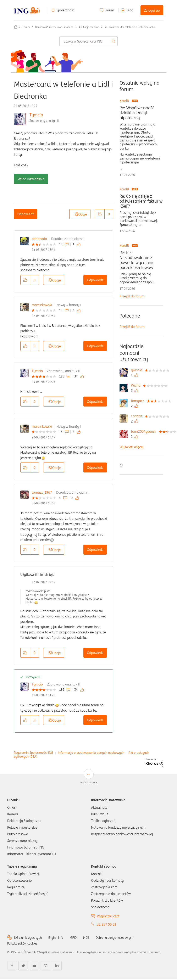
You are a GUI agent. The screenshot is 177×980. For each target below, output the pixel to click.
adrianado (39, 239)
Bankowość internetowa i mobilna (54, 27)
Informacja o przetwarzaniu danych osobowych (91, 753)
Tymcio (36, 115)
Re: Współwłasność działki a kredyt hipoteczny (137, 113)
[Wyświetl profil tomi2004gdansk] (145, 431)
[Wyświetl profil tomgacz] (139, 401)
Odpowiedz (26, 214)
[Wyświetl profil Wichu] (137, 385)
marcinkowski (42, 305)
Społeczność (65, 10)
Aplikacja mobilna (89, 27)
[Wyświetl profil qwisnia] (138, 370)
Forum (109, 10)
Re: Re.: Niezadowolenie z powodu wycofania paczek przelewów (137, 260)
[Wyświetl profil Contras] (138, 416)
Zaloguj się (152, 10)
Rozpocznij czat (108, 916)
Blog (130, 10)
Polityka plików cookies (22, 943)
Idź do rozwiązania (31, 179)
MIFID (73, 938)
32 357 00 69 (107, 924)
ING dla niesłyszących (28, 938)
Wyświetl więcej (132, 447)
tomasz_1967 (42, 492)
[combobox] (88, 41)
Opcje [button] (83, 214)
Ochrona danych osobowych (114, 938)
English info (56, 938)
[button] (100, 214)
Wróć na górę (89, 782)
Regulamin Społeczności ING (34, 753)
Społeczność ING (16, 27)
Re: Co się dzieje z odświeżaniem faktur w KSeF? (141, 201)
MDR (86, 938)
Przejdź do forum (132, 296)
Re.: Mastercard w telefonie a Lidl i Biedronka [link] (130, 27)
